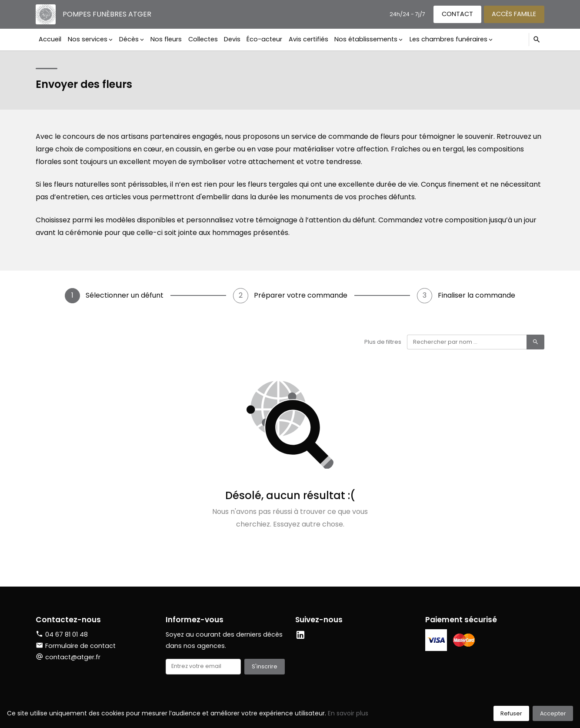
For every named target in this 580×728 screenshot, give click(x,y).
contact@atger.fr (73, 657)
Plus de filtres (383, 342)
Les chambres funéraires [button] (448, 39)
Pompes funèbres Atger (107, 14)
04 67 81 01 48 (67, 634)
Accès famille (514, 14)
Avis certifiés (308, 39)
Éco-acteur (264, 39)
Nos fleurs (166, 39)
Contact (457, 14)
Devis (232, 39)
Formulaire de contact (76, 646)
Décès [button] (129, 39)
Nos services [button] (88, 39)
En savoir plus (348, 713)
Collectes (203, 39)
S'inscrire (265, 666)
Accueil (50, 39)
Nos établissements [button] (366, 39)
